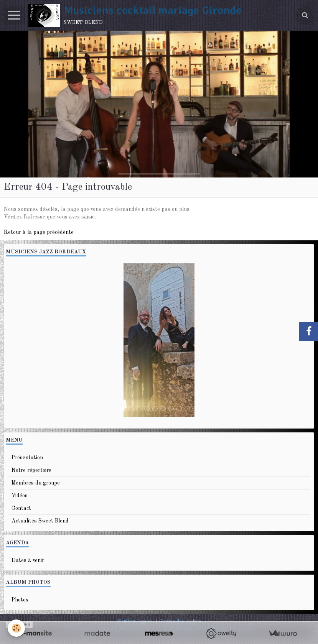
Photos (20, 600)
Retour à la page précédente (39, 232)
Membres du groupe (36, 483)
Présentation (27, 458)
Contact (21, 508)
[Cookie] (16, 628)
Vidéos (20, 496)
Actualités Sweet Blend (40, 521)
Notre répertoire (31, 470)
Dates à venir (28, 560)
